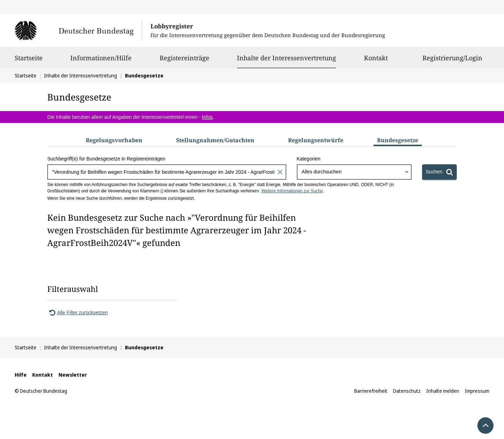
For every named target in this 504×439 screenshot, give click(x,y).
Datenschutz (407, 391)
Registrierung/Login (452, 61)
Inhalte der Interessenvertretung (286, 58)
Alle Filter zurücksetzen (78, 313)
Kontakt (376, 61)
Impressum (477, 391)
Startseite (29, 61)
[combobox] (354, 172)
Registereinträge (184, 61)
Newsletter (73, 375)
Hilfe (21, 375)
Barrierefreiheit (371, 391)
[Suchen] (439, 172)
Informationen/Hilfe (101, 61)
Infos (207, 117)
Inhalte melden (443, 391)
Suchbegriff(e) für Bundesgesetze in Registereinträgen (106, 159)
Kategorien (309, 159)
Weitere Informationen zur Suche (292, 191)
